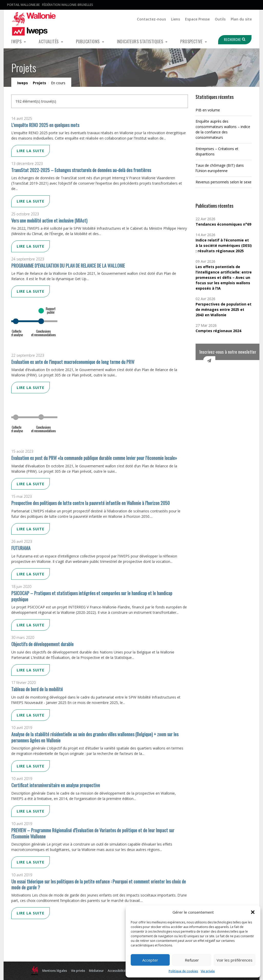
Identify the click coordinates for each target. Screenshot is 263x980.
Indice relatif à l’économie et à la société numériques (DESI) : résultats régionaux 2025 (224, 245)
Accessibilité (117, 971)
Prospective (192, 41)
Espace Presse (197, 19)
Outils (220, 19)
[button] (253, 912)
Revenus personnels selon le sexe (224, 182)
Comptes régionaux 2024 (218, 331)
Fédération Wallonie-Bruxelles (68, 5)
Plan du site (241, 19)
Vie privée (208, 971)
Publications (88, 41)
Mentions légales (55, 971)
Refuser (192, 960)
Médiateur (96, 971)
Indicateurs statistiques (141, 41)
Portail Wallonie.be (23, 5)
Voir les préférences (235, 960)
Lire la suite (31, 151)
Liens (175, 19)
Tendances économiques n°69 (223, 224)
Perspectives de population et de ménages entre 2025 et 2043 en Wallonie (224, 309)
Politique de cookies (183, 971)
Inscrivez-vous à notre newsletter (228, 352)
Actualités (49, 41)
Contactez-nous (151, 19)
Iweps (17, 41)
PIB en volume (208, 110)
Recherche (232, 39)
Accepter (150, 960)
